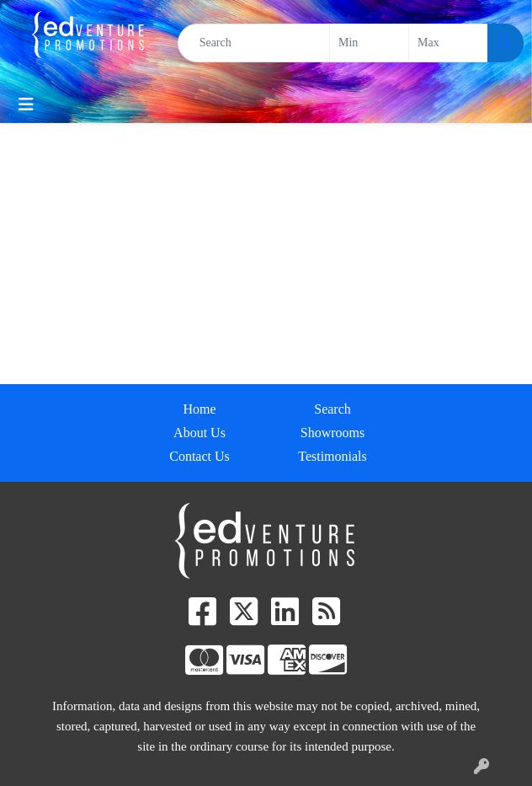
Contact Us (199, 456)
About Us (199, 433)
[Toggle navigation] (26, 104)
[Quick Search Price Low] (369, 43)
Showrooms (332, 433)
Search (332, 409)
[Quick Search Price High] (448, 43)
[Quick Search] (254, 43)
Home (199, 409)
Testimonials (332, 456)
